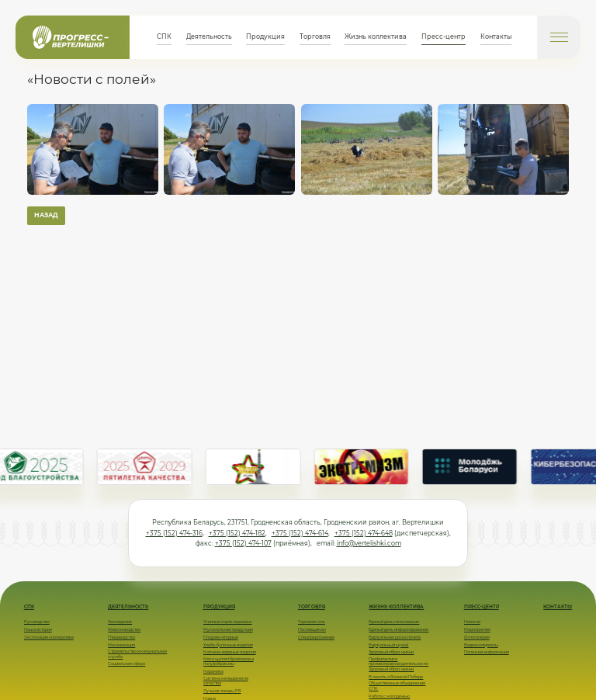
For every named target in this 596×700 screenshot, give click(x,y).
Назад (46, 215)
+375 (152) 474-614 (300, 533)
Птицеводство (121, 637)
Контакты (496, 36)
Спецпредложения (316, 637)
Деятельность (209, 36)
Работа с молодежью (389, 696)
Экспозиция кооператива (49, 637)
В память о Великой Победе (396, 677)
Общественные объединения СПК (397, 685)
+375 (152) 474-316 (174, 533)
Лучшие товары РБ (222, 691)
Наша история (38, 629)
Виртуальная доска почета (395, 637)
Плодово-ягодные (221, 637)
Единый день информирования (398, 629)
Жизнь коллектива (376, 36)
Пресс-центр (444, 36)
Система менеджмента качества (226, 681)
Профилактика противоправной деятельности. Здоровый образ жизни (398, 664)
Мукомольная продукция (228, 629)
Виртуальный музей (388, 645)
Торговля (315, 36)
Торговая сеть (312, 622)
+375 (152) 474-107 (243, 543)
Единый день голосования (394, 622)
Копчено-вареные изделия (230, 652)
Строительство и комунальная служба (137, 653)
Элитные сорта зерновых (228, 622)
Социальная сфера (126, 664)
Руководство (37, 622)
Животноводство (124, 629)
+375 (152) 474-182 (237, 533)
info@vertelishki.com (369, 543)
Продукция (265, 36)
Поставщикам (312, 629)
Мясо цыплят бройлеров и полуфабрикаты (229, 661)
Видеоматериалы (481, 645)
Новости (472, 622)
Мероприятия (477, 629)
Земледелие (120, 622)
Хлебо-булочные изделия (228, 645)
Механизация (121, 645)
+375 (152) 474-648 (364, 533)
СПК (164, 36)
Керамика (213, 671)
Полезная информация (487, 652)
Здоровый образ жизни (391, 652)
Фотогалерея (477, 637)
